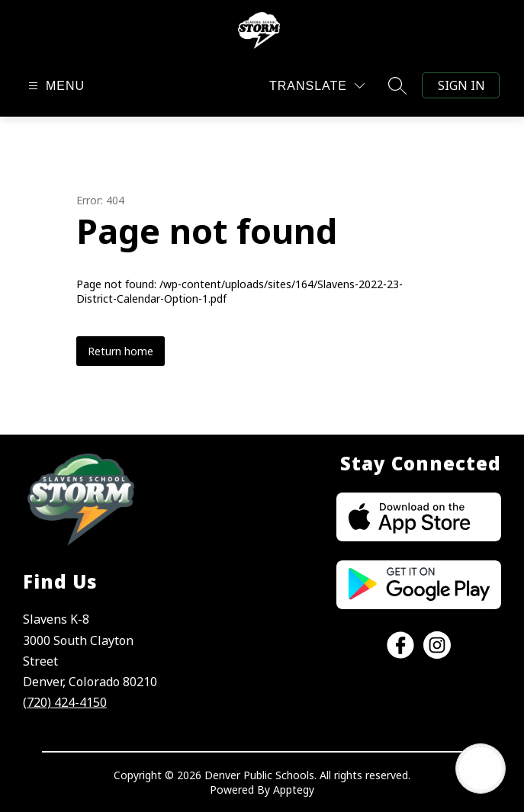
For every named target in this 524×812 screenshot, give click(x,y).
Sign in (461, 85)
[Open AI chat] (481, 769)
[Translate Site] (317, 86)
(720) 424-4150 (65, 702)
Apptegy (294, 790)
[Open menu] (55, 86)
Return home (121, 351)
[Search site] (397, 85)
